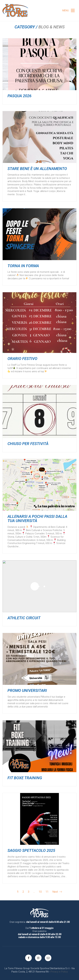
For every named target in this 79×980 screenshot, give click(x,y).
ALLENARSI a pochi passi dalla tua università (37, 519)
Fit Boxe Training (25, 778)
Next (57, 892)
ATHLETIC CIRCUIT (24, 618)
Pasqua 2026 (19, 96)
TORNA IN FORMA (23, 266)
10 (40, 892)
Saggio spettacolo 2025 (31, 851)
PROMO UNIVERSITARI (27, 691)
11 (47, 892)
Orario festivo (22, 359)
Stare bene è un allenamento (37, 169)
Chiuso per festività (28, 444)
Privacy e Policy (59, 972)
